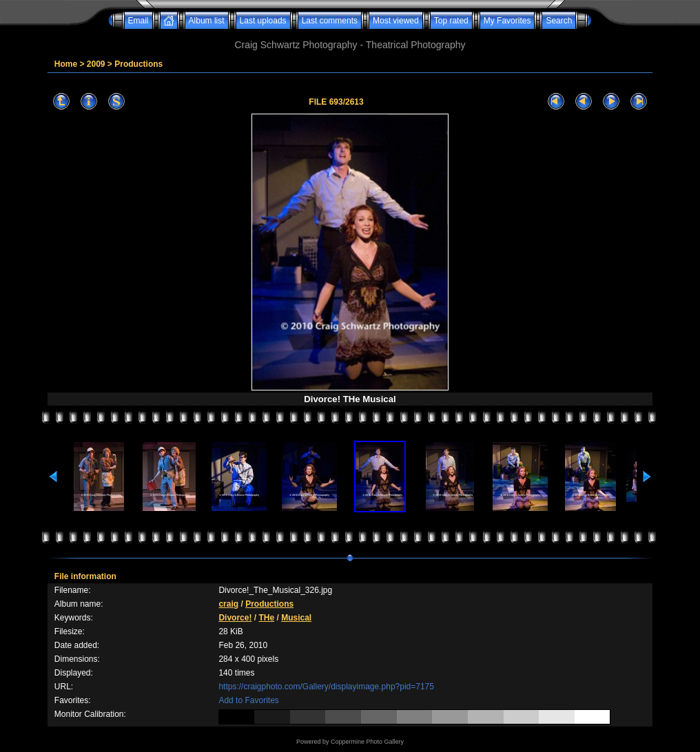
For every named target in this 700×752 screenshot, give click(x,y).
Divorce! (235, 618)
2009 (96, 64)
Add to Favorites (248, 700)
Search (559, 21)
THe (266, 618)
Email (138, 21)
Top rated (451, 21)
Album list (207, 21)
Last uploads (263, 21)
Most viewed (396, 21)
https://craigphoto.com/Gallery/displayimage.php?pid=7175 (326, 687)
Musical (296, 618)
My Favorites (507, 21)
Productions (138, 64)
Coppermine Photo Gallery (367, 742)
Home (66, 64)
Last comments (330, 21)
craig (228, 604)
